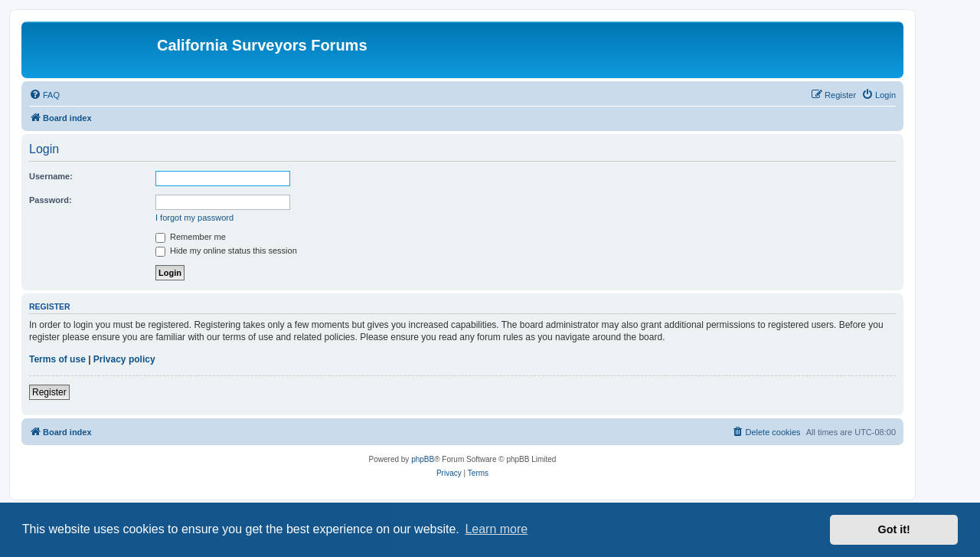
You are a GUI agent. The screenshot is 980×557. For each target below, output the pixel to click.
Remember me (191, 237)
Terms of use (57, 359)
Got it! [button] (894, 529)
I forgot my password (194, 218)
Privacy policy (124, 359)
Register (49, 392)
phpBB (423, 459)
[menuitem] (44, 95)
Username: (51, 176)
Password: (51, 200)
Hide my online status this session (226, 251)
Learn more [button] (496, 529)
